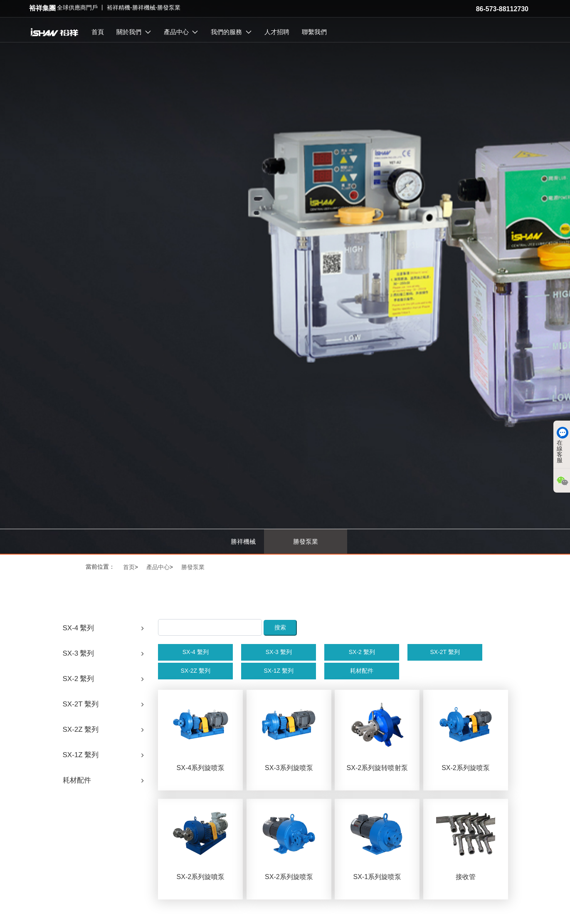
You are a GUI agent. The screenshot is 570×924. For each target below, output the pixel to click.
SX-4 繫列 (196, 652)
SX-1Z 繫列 (279, 671)
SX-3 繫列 (279, 652)
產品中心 (158, 567)
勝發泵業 (306, 541)
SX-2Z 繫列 (195, 671)
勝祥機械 (243, 541)
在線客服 (559, 445)
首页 (129, 567)
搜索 (280, 627)
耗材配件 (362, 671)
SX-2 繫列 (362, 652)
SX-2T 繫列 (445, 652)
